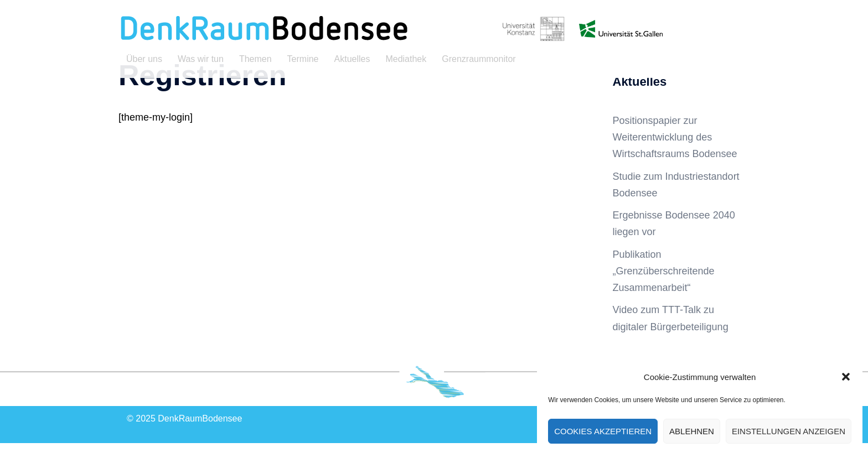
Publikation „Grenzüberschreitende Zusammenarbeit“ (664, 291)
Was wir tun (201, 59)
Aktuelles (352, 59)
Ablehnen (692, 431)
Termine (303, 59)
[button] (846, 377)
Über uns (144, 59)
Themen (255, 59)
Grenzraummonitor (479, 59)
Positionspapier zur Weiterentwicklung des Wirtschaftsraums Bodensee (675, 157)
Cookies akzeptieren (603, 431)
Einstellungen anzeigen (789, 431)
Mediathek (406, 59)
